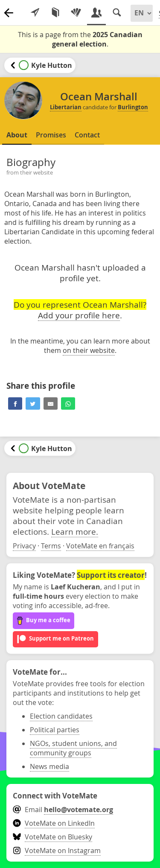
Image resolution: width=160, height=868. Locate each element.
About (17, 135)
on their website (89, 350)
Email (63, 810)
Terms (51, 546)
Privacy (24, 546)
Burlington (133, 107)
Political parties (55, 730)
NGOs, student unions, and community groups (73, 748)
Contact (87, 135)
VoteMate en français (100, 546)
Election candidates (61, 716)
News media (49, 766)
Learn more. (75, 532)
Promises (51, 135)
